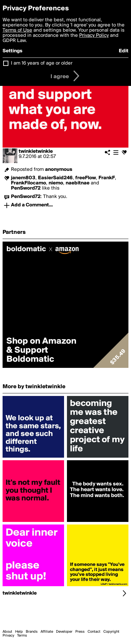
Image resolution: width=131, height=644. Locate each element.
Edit (124, 51)
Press (80, 632)
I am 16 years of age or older (42, 63)
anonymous (59, 170)
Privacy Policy (94, 36)
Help (19, 632)
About (7, 632)
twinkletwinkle (36, 151)
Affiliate (47, 632)
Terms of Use (17, 30)
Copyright (111, 632)
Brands (32, 632)
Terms (22, 636)
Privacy (8, 636)
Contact (94, 632)
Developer (64, 632)
